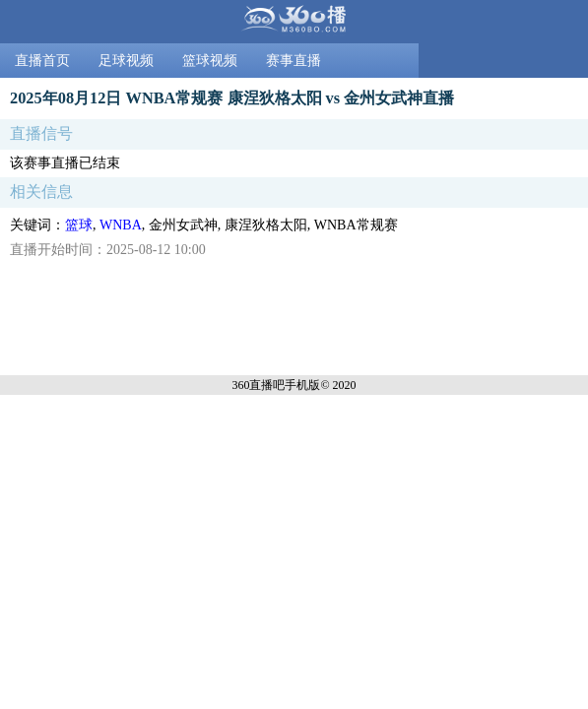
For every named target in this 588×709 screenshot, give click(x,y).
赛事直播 (294, 61)
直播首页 (42, 61)
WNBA (121, 225)
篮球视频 (210, 61)
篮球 (79, 225)
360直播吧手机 (270, 385)
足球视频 (126, 61)
